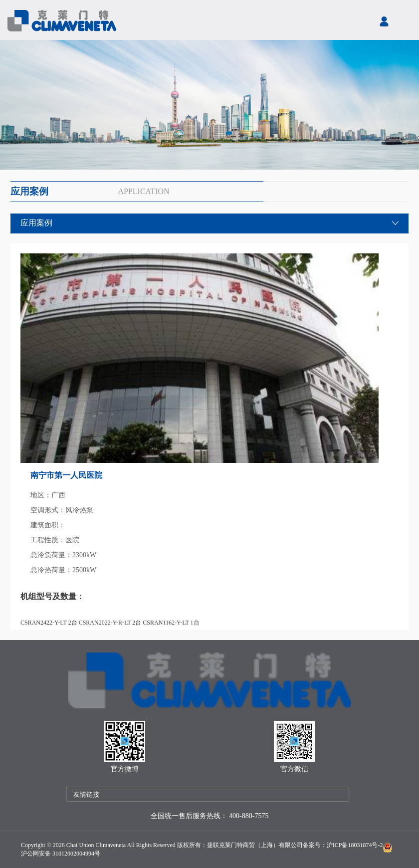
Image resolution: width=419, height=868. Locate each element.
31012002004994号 (76, 854)
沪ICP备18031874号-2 (355, 845)
